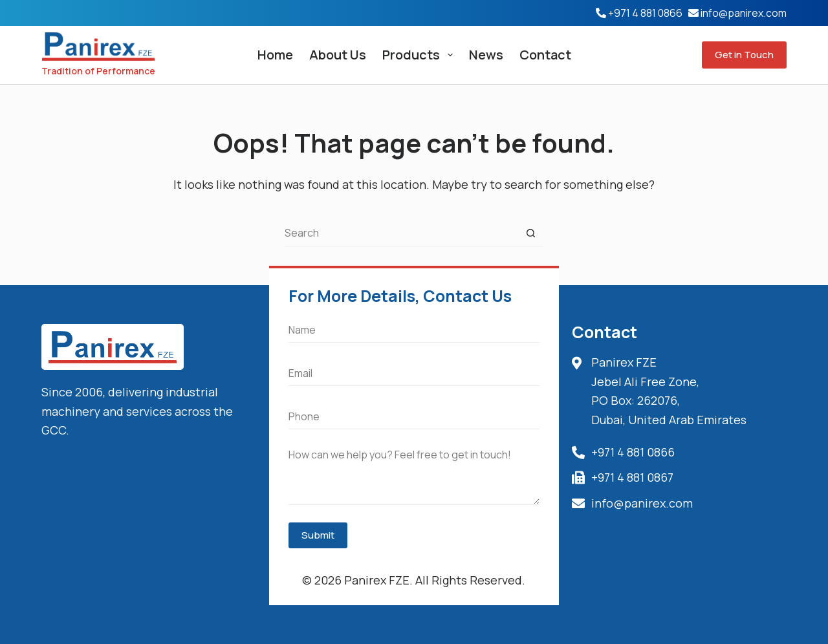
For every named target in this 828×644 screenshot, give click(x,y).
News (486, 55)
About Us (338, 55)
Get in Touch (744, 55)
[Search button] (530, 233)
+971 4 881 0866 (645, 13)
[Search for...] (401, 233)
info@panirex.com (744, 13)
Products (420, 55)
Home (275, 55)
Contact (545, 55)
